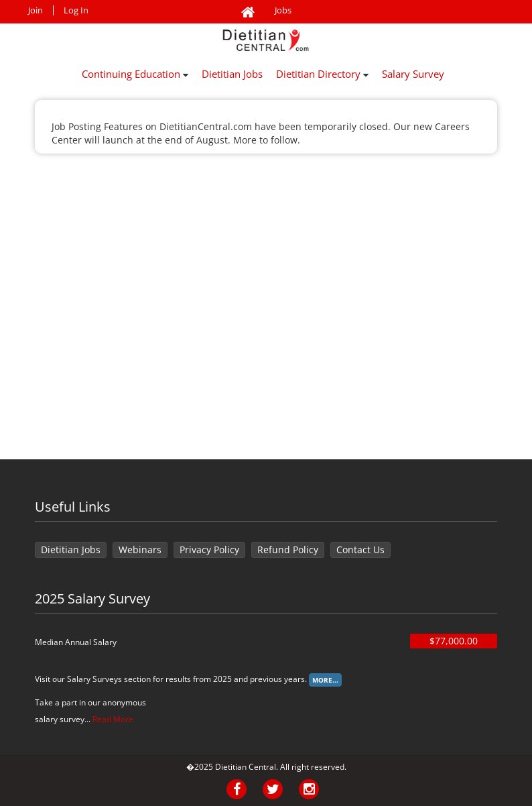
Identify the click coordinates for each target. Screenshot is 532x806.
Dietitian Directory (322, 74)
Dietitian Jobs (232, 74)
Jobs (283, 10)
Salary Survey (413, 74)
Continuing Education (135, 74)
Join (36, 10)
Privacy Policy (209, 550)
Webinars (140, 550)
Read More (113, 719)
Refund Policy (288, 550)
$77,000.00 (454, 641)
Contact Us (360, 550)
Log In (76, 10)
